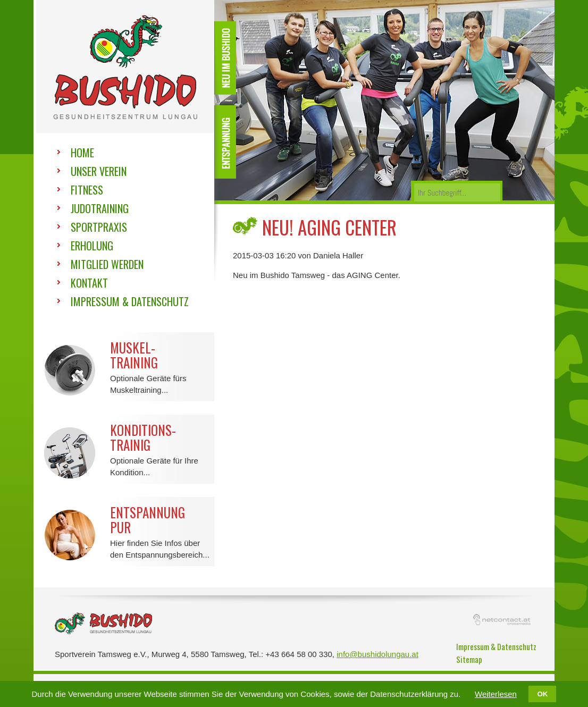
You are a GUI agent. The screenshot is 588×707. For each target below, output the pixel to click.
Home (82, 153)
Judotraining (100, 208)
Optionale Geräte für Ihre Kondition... (125, 446)
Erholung (92, 246)
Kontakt (89, 283)
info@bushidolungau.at (377, 654)
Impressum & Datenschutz (130, 301)
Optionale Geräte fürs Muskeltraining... (125, 363)
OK (542, 694)
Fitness (87, 190)
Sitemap (469, 659)
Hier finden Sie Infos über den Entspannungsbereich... (125, 528)
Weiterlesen (496, 694)
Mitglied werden (107, 264)
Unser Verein (99, 171)
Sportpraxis (99, 227)
